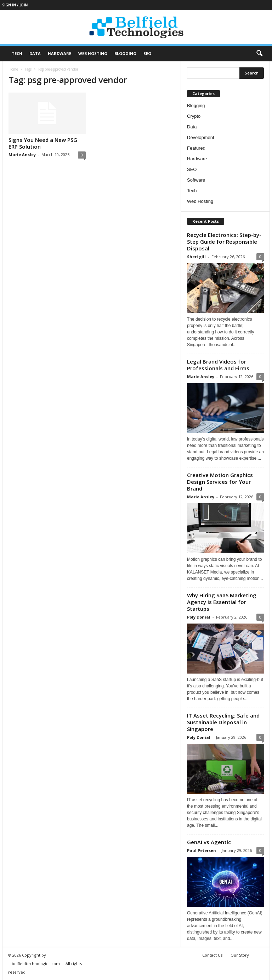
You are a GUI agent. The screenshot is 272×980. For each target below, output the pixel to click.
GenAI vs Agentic (209, 842)
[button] (259, 54)
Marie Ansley (22, 154)
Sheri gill (196, 257)
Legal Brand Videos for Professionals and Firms (218, 365)
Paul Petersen (202, 850)
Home (13, 69)
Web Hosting (93, 53)
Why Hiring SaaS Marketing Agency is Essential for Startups (222, 602)
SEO (147, 53)
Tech (17, 53)
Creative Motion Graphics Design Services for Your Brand (220, 482)
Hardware (59, 53)
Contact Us (212, 955)
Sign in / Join (15, 5)
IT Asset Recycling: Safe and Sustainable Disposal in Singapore (223, 722)
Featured (196, 148)
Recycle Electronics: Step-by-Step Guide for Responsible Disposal (224, 242)
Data (35, 53)
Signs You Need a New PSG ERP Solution (43, 143)
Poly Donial (199, 617)
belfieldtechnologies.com (36, 964)
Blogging (125, 53)
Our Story (240, 955)
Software (196, 180)
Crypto (194, 116)
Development (201, 137)
